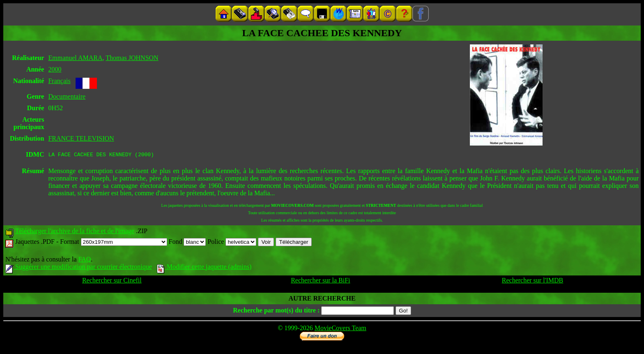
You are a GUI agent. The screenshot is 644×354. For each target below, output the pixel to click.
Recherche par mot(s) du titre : (276, 311)
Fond (187, 243)
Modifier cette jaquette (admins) (204, 268)
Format (113, 243)
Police (232, 243)
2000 (55, 69)
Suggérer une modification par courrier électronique (79, 268)
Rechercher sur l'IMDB (533, 281)
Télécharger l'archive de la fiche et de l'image (75, 232)
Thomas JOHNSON (132, 58)
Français (59, 81)
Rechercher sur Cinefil (112, 281)
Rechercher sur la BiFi (320, 281)
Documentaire (67, 96)
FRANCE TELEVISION (81, 138)
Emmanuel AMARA (75, 58)
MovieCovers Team (340, 329)
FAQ (84, 260)
